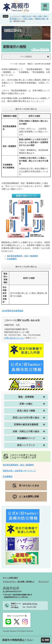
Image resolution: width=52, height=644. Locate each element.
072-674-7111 (30, 604)
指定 (9, 256)
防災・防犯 (38, 16)
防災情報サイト (16, 19)
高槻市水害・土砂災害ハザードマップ (19, 471)
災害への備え (28, 19)
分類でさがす (27, 16)
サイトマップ (44, 582)
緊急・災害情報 (26, 397)
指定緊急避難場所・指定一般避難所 (18, 465)
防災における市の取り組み (26, 418)
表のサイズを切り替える (26, 109)
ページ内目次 (26, 57)
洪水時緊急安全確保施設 (12, 311)
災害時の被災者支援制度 (26, 424)
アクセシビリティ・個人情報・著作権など (19, 582)
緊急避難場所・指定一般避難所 (24, 256)
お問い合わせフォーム (14, 338)
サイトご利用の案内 (10, 578)
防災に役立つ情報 (26, 411)
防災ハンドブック (26, 445)
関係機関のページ (26, 438)
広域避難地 (12, 259)
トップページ (15, 16)
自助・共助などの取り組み (26, 431)
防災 (45, 16)
